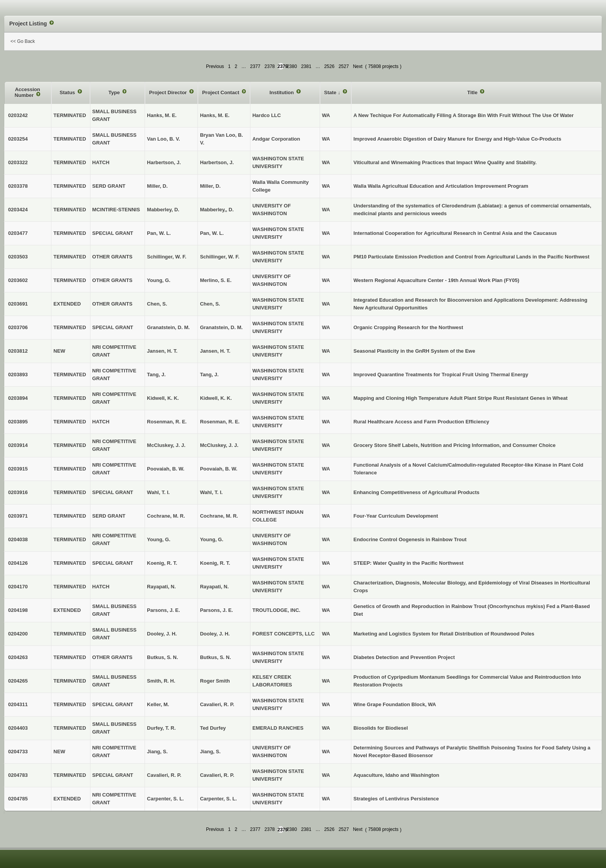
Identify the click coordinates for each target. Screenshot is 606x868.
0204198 (18, 610)
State (331, 93)
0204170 (18, 587)
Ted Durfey (213, 728)
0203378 (18, 186)
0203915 (18, 469)
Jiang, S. (210, 752)
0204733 (18, 752)
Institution (282, 93)
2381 (306, 66)
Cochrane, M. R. (219, 516)
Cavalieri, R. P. (217, 704)
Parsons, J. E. (216, 610)
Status (68, 93)
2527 (344, 66)
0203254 (18, 139)
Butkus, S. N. (215, 657)
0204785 (18, 799)
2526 (329, 66)
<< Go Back (23, 41)
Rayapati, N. (214, 587)
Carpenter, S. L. (218, 799)
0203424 (18, 210)
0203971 (18, 516)
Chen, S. (210, 304)
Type (115, 93)
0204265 (18, 681)
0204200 (18, 634)
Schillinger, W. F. (220, 257)
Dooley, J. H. (215, 634)
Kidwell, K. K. (216, 398)
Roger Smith (215, 681)
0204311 (18, 704)
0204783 (18, 775)
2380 (292, 66)
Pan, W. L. (212, 233)
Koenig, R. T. (215, 563)
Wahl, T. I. (211, 492)
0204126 (18, 563)
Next (358, 66)
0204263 (18, 657)
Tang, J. (209, 375)
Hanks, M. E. (215, 115)
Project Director (169, 93)
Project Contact (221, 93)
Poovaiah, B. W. (219, 469)
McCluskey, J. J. (219, 445)
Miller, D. (210, 186)
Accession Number (27, 93)
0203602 (18, 280)
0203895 (18, 422)
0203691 (18, 304)
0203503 (18, 257)
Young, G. (211, 539)
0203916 (18, 492)
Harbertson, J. (217, 162)
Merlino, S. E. (216, 280)
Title (473, 93)
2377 (255, 66)
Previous (215, 66)
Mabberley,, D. (217, 210)
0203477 (18, 233)
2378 (270, 66)
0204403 (18, 728)
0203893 (18, 375)
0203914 (18, 445)
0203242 (18, 115)
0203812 (18, 351)
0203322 (18, 162)
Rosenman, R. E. (220, 422)
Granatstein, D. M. (221, 327)
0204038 (18, 539)
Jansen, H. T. (215, 351)
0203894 (18, 398)
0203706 (18, 327)
